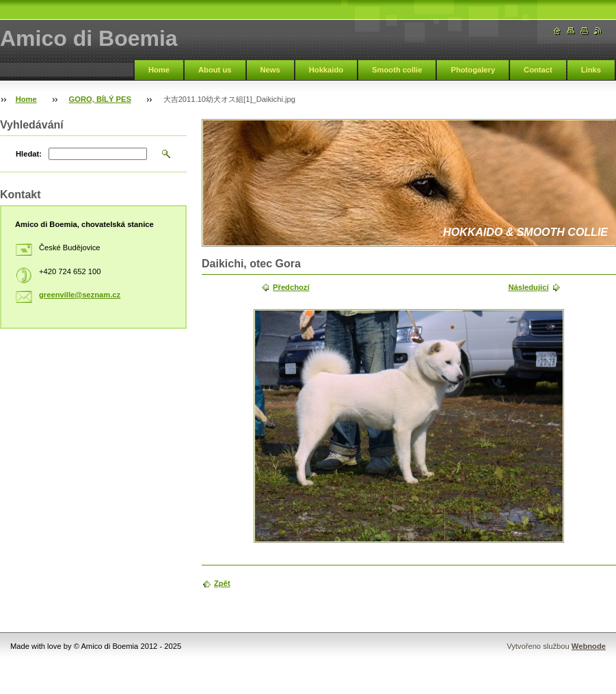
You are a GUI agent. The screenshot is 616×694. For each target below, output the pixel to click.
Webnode (589, 646)
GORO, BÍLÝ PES (100, 99)
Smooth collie (397, 70)
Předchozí (291, 287)
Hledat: (29, 154)
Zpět (222, 583)
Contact (538, 70)
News (270, 70)
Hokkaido (326, 70)
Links (591, 70)
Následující (528, 287)
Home (159, 70)
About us (215, 70)
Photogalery (473, 70)
